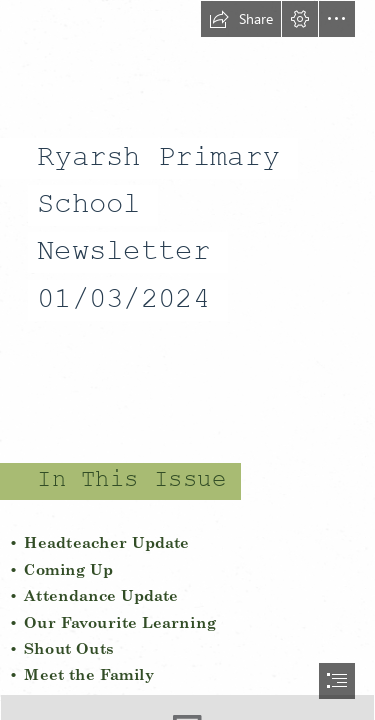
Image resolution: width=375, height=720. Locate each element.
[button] (241, 19)
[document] (187, 360)
